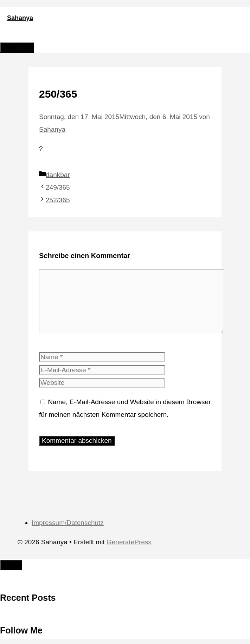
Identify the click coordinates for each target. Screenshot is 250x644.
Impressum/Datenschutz (68, 523)
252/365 (58, 200)
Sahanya (20, 18)
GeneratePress (129, 542)
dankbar (58, 175)
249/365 (58, 187)
